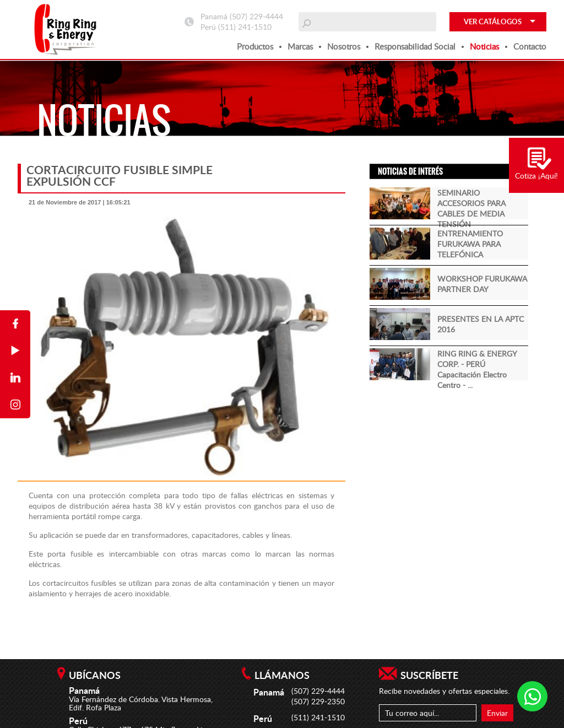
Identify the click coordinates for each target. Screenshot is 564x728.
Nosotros (344, 46)
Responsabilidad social (415, 46)
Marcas (300, 46)
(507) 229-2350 (318, 701)
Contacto (530, 46)
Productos (255, 46)
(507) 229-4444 (256, 16)
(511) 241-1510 (245, 27)
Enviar (497, 713)
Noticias (484, 46)
